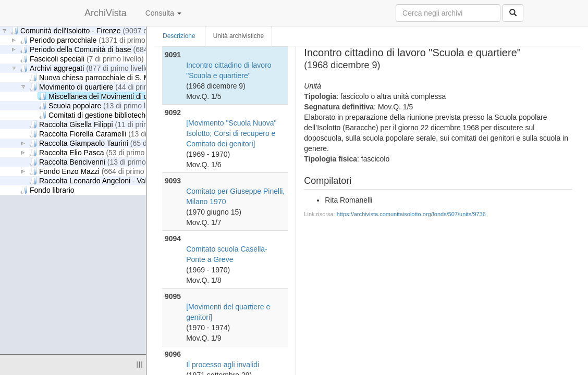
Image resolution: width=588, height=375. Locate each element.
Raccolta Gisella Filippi (103, 124)
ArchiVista (106, 13)
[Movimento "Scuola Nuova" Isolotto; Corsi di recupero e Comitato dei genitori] (231, 133)
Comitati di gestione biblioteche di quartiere (143, 115)
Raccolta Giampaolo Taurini (110, 143)
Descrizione (179, 36)
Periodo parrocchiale (94, 40)
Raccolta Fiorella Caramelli (109, 134)
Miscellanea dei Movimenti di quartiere (137, 96)
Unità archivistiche (238, 36)
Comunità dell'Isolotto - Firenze (101, 30)
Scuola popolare (102, 105)
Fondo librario (47, 190)
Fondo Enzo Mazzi (98, 171)
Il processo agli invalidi (223, 365)
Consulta (163, 13)
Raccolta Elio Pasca (98, 152)
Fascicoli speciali (82, 59)
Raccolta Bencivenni (99, 162)
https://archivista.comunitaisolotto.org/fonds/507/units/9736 (411, 214)
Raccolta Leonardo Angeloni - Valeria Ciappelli (139, 180)
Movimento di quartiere (103, 87)
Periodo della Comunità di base (111, 49)
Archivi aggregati (85, 68)
